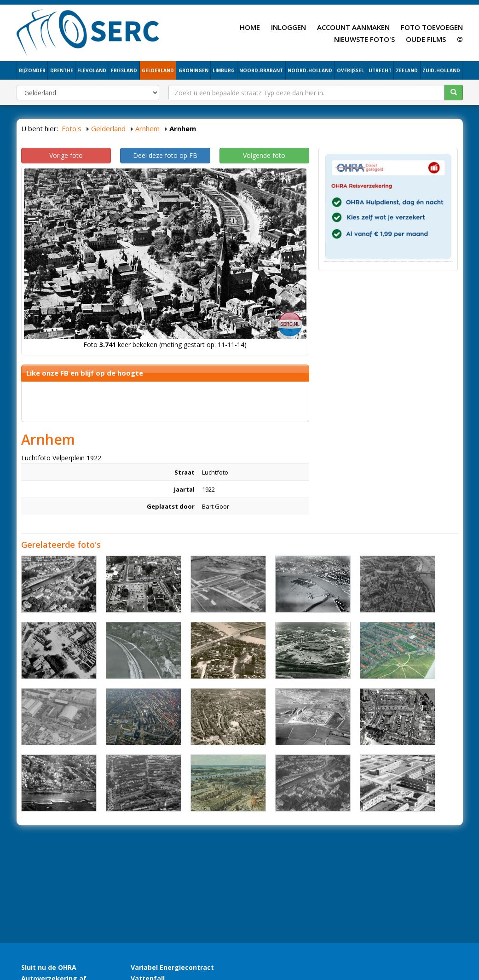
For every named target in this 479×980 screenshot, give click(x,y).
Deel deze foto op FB (165, 155)
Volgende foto (264, 155)
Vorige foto (66, 155)
